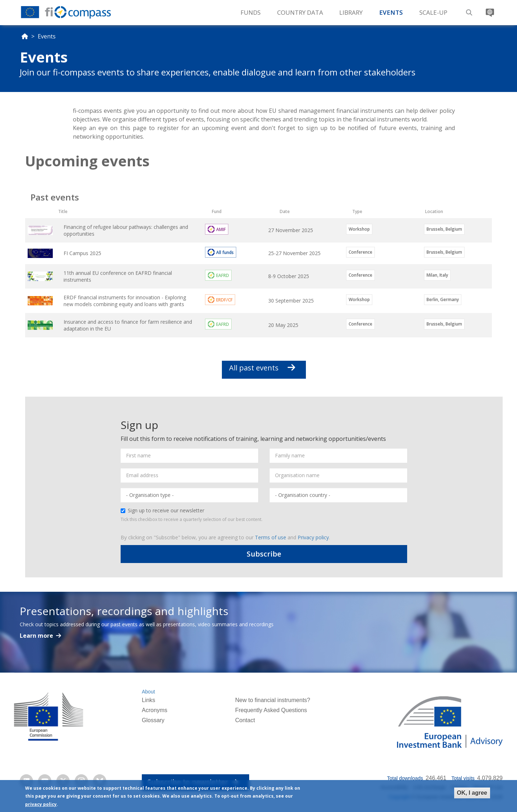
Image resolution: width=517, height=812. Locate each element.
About (148, 692)
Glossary (153, 720)
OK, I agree (472, 793)
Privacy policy (313, 537)
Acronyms (155, 710)
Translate (489, 10)
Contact (245, 720)
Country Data (300, 12)
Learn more (37, 636)
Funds (251, 12)
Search (468, 10)
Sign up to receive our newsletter (162, 511)
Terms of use (271, 537)
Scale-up (433, 12)
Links (148, 700)
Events (391, 12)
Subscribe (264, 554)
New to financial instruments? (273, 700)
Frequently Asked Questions (271, 710)
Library (351, 12)
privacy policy (41, 805)
